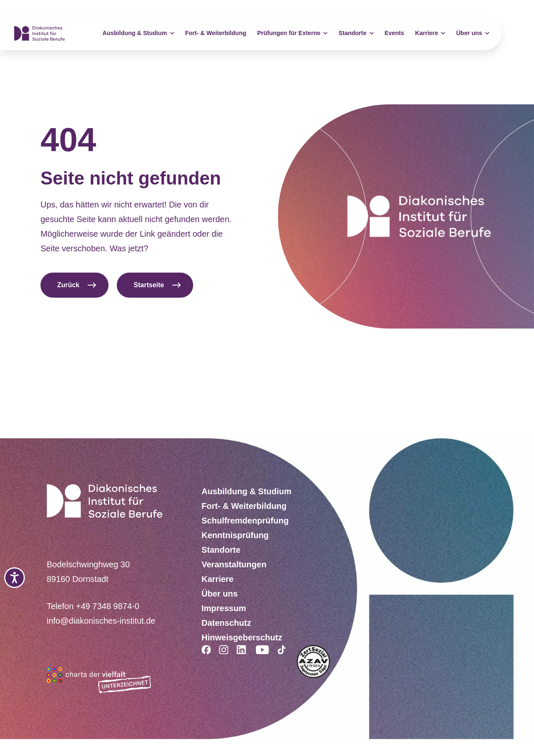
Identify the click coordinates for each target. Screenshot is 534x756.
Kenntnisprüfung (235, 535)
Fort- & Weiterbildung (216, 33)
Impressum (224, 608)
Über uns (472, 33)
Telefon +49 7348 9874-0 (93, 606)
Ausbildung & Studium (139, 33)
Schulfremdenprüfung (245, 521)
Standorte (356, 33)
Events (394, 33)
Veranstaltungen (234, 564)
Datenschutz (226, 623)
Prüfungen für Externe (292, 33)
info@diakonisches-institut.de (101, 621)
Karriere (430, 33)
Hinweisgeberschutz (242, 637)
